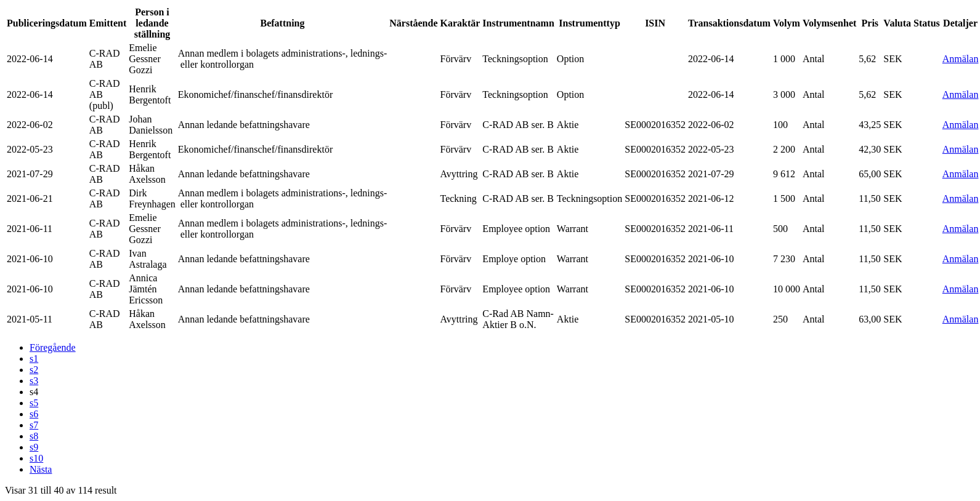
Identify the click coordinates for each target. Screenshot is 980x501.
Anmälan (961, 59)
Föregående (53, 347)
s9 (34, 447)
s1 (34, 359)
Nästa (41, 469)
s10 (36, 458)
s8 (34, 436)
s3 (34, 381)
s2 (34, 370)
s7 (34, 425)
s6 (34, 414)
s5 (34, 403)
